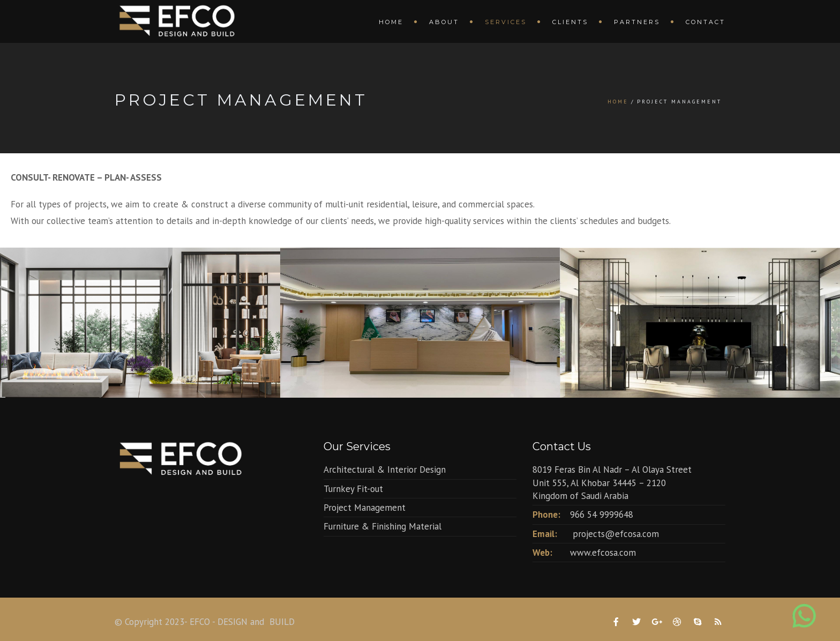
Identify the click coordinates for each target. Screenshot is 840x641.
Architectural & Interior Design (385, 469)
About (444, 22)
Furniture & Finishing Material (382, 526)
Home (391, 22)
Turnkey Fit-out (353, 489)
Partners (637, 22)
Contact (706, 22)
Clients (570, 22)
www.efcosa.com (603, 553)
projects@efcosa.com (616, 534)
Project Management (365, 508)
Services (506, 22)
